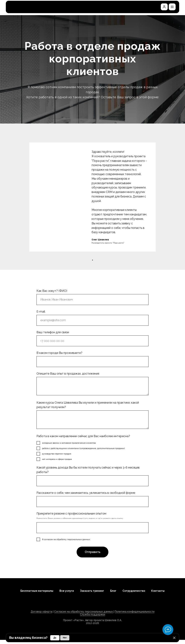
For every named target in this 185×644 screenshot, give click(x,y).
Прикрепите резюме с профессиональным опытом (71, 514)
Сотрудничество (134, 591)
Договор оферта (41, 612)
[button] (172, 7)
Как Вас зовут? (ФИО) (52, 291)
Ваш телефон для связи (53, 332)
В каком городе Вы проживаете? (59, 353)
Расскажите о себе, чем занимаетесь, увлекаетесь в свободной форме (86, 493)
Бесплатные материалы (37, 591)
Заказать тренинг (92, 591)
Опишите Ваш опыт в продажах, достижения (68, 374)
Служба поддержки (93, 614)
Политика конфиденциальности (135, 612)
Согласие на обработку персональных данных (84, 612)
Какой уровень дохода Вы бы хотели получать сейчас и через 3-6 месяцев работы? (88, 470)
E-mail (41, 312)
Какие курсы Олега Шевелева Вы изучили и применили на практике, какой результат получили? (88, 405)
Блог (113, 591)
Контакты (158, 591)
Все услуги (67, 591)
